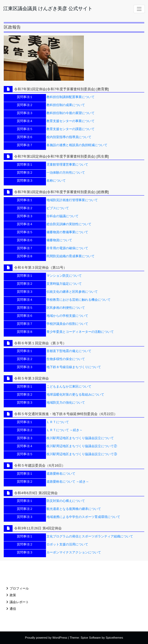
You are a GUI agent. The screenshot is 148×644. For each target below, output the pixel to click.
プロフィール (19, 588)
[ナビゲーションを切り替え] (139, 9)
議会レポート (19, 602)
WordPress (60, 638)
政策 (13, 595)
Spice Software (91, 638)
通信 (13, 609)
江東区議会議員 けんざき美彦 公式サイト (48, 9)
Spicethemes (114, 638)
